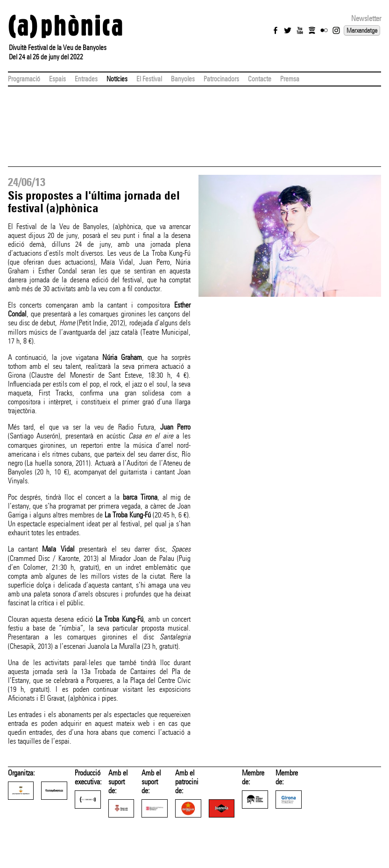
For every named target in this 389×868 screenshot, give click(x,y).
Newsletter (366, 18)
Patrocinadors (221, 79)
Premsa (290, 79)
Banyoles (183, 79)
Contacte (260, 79)
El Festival (149, 79)
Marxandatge (362, 30)
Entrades (86, 79)
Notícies (117, 79)
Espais (57, 79)
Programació (24, 79)
